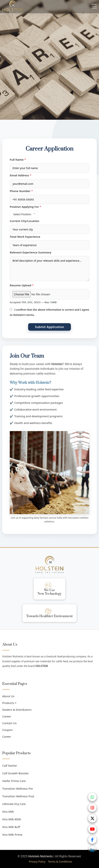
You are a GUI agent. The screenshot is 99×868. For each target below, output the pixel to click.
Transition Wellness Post (18, 796)
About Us (8, 696)
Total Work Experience (25, 237)
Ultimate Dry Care (14, 804)
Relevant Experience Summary (31, 252)
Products (9, 703)
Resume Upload (22, 285)
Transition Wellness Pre (18, 789)
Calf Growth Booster (16, 773)
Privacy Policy (37, 862)
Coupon (7, 730)
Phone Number (21, 191)
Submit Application (49, 327)
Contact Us (9, 723)
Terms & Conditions (60, 862)
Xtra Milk (8, 812)
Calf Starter (10, 766)
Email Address (21, 175)
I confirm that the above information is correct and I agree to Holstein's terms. (49, 312)
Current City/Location (24, 221)
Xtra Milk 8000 (12, 819)
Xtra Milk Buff (11, 827)
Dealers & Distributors (17, 710)
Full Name (18, 160)
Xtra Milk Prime (12, 835)
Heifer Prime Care (14, 781)
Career (7, 716)
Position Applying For (25, 207)
